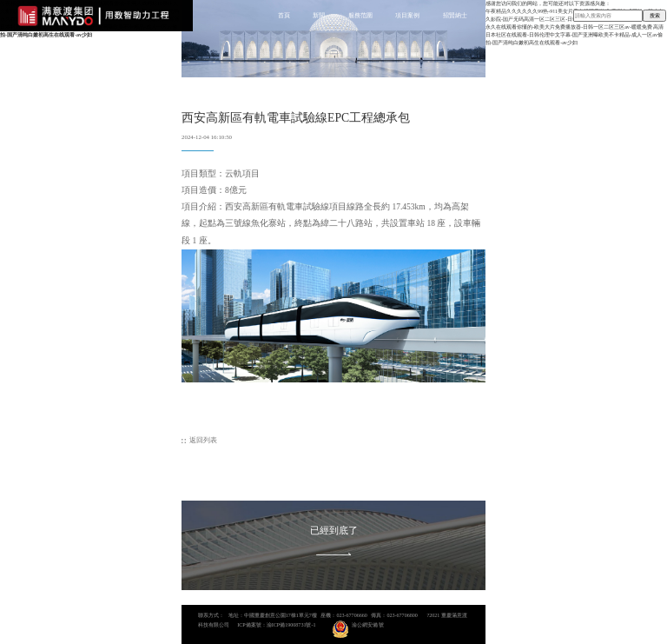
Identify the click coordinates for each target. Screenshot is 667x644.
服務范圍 (360, 15)
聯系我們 (550, 15)
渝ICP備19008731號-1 (291, 625)
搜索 (655, 16)
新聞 (319, 15)
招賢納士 (455, 15)
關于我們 (503, 15)
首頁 (284, 15)
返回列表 (203, 440)
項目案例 (407, 15)
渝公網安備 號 (368, 625)
